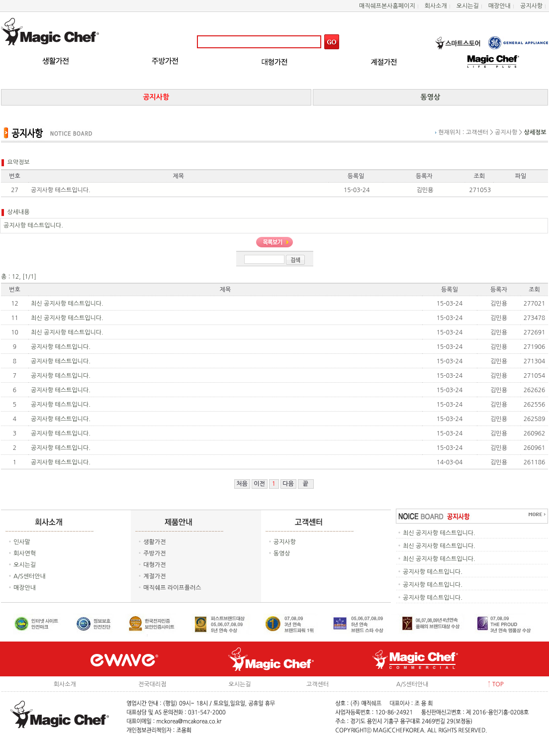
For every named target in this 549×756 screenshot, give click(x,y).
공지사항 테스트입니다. (61, 347)
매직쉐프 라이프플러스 (172, 588)
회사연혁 (25, 553)
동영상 (282, 553)
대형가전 (154, 565)
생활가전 (154, 542)
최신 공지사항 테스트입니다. (67, 304)
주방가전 (154, 553)
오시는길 (468, 6)
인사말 (22, 542)
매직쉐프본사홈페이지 (387, 6)
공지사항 (531, 6)
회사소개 (436, 6)
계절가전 (154, 576)
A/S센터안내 (30, 576)
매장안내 (500, 6)
